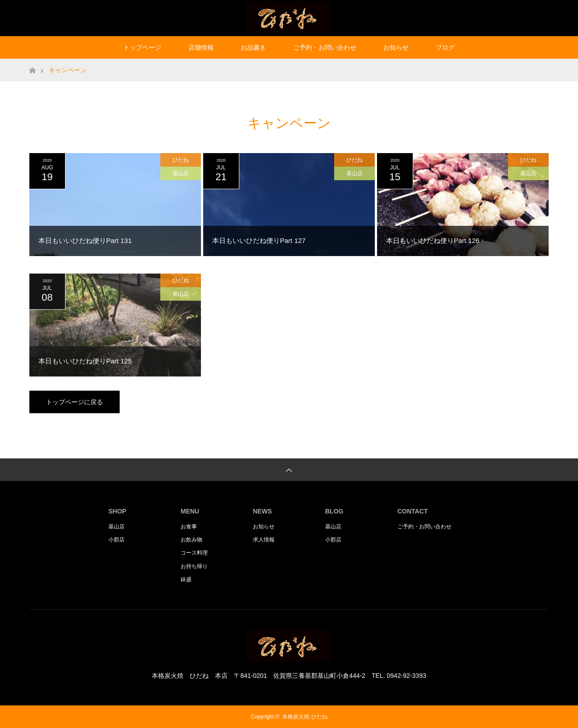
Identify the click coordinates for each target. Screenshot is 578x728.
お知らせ (396, 47)
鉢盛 (186, 579)
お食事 (189, 527)
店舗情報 (201, 47)
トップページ (142, 47)
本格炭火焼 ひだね (305, 717)
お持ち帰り (194, 566)
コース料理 (194, 553)
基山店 (181, 173)
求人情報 (264, 540)
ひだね (181, 160)
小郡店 (117, 540)
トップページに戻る (75, 402)
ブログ (445, 47)
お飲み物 (191, 540)
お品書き (253, 47)
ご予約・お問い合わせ (325, 47)
